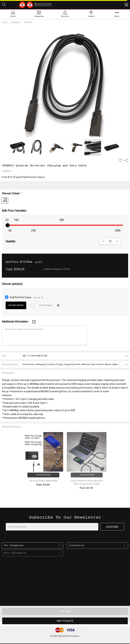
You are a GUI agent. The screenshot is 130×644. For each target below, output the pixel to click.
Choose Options (43, 475)
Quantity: (11, 241)
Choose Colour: (12, 193)
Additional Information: (15, 322)
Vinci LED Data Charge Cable (43, 481)
